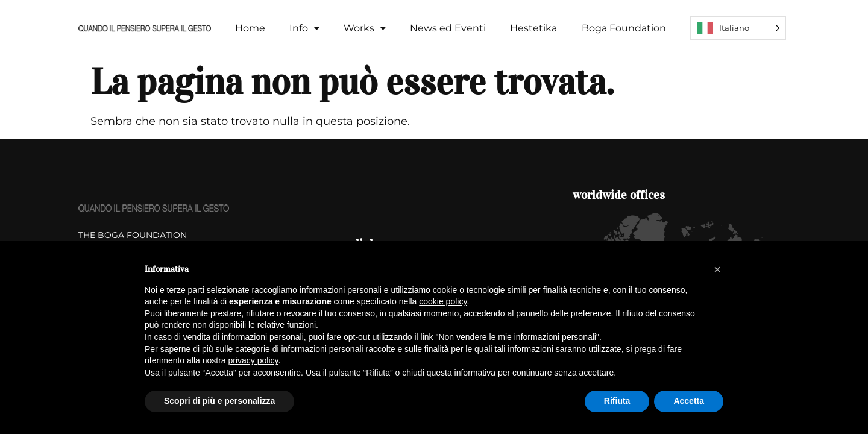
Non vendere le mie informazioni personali (517, 337)
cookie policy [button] (443, 301)
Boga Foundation (624, 28)
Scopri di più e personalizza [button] (219, 401)
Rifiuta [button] (617, 401)
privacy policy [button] (253, 360)
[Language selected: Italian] (738, 28)
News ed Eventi (448, 28)
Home (250, 28)
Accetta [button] (689, 401)
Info (304, 28)
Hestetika (533, 28)
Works (365, 28)
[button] (304, 28)
